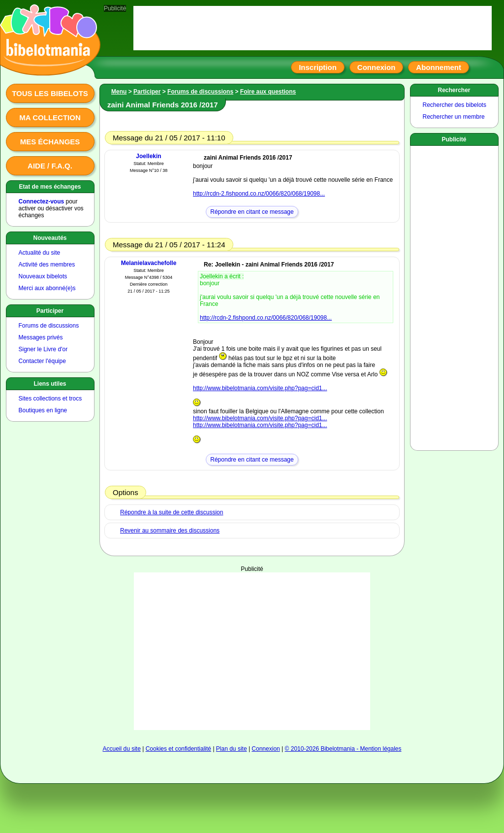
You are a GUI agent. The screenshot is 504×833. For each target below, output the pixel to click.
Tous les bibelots (50, 93)
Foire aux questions (268, 92)
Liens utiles (50, 384)
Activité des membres (47, 265)
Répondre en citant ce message (252, 212)
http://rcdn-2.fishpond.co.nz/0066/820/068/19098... (259, 194)
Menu (119, 92)
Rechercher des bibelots (455, 105)
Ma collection (50, 117)
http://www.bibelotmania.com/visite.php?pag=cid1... (260, 388)
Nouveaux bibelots (43, 276)
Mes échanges (50, 142)
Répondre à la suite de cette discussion (172, 512)
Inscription (318, 67)
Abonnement (439, 67)
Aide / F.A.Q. (50, 166)
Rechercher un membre (454, 117)
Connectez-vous (42, 201)
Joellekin (148, 156)
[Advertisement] (252, 634)
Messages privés (41, 337)
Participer (50, 311)
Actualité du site (40, 253)
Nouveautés (50, 238)
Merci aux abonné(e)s (47, 288)
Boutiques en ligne (43, 410)
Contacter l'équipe (42, 361)
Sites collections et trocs (50, 399)
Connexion (377, 67)
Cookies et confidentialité (178, 749)
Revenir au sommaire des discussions (170, 531)
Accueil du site (121, 749)
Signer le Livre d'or (43, 349)
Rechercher (454, 90)
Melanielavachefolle (149, 263)
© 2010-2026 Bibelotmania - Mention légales (343, 749)
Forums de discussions (49, 326)
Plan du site (232, 749)
